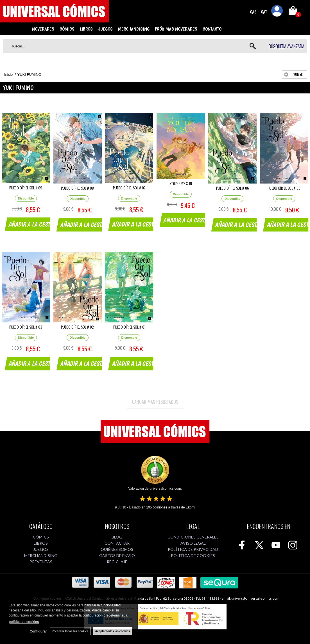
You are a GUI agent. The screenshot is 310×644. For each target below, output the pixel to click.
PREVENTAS (41, 562)
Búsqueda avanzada (287, 46)
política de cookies (24, 622)
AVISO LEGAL (193, 543)
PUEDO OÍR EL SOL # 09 (26, 188)
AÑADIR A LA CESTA (31, 224)
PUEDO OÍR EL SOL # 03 (26, 327)
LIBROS (86, 29)
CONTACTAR (117, 543)
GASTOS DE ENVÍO (117, 555)
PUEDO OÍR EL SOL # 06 (233, 188)
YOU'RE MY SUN (181, 183)
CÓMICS (67, 29)
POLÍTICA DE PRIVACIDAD (193, 549)
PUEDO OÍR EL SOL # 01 (129, 327)
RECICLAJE (117, 562)
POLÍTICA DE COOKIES (193, 555)
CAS (253, 12)
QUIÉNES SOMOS (117, 549)
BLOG (117, 537)
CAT (264, 12)
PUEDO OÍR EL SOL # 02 (77, 327)
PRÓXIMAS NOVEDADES (176, 29)
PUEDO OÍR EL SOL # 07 (129, 188)
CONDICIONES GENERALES (193, 537)
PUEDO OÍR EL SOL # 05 (284, 188)
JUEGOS (105, 29)
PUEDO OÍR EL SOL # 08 (77, 188)
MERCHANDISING (134, 29)
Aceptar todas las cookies (113, 631)
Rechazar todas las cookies (70, 631)
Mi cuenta (277, 12)
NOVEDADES (43, 29)
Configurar (38, 631)
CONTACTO (212, 29)
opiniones (157, 507)
